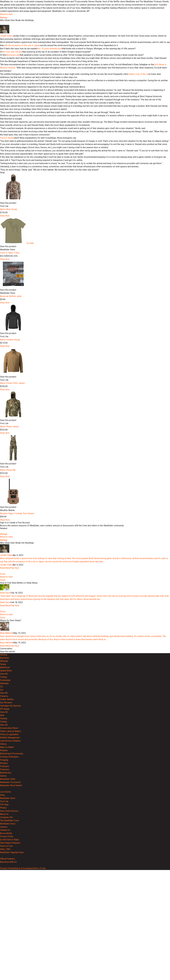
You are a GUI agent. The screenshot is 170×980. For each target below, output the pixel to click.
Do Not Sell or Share (9, 956)
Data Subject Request (10, 959)
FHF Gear (4, 921)
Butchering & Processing (11, 870)
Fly (1, 803)
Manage (4, 17)
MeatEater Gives (8, 940)
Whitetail (4, 778)
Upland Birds (6, 787)
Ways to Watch (7, 864)
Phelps (3, 924)
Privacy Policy (7, 953)
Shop (2, 912)
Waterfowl (5, 784)
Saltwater (4, 800)
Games (3, 892)
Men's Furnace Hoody (10, 427)
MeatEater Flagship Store (12, 969)
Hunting (4, 771)
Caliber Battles (7, 816)
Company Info (6, 934)
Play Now (15, 665)
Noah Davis (5, 700)
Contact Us (5, 947)
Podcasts (5, 883)
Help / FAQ (5, 966)
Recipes (4, 867)
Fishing (3, 794)
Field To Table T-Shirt (10, 340)
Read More (5, 665)
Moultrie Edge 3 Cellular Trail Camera (17, 601)
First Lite (4, 918)
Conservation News (9, 845)
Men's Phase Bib (8, 557)
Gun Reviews (6, 819)
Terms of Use (6, 963)
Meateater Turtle (8, 896)
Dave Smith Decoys (9, 927)
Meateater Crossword (10, 899)
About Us (4, 931)
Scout (3, 681)
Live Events (5, 908)
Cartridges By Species (10, 822)
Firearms (4, 813)
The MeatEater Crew (9, 937)
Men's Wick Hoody (9, 297)
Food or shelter (7, 225)
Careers (4, 943)
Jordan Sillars (6, 123)
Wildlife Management (10, 854)
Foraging (4, 876)
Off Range (5, 825)
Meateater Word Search (11, 902)
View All (4, 790)
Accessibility (6, 950)
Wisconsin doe (13, 142)
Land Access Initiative (10, 857)
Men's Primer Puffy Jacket (12, 471)
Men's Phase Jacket (9, 514)
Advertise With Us (8, 978)
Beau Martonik (7, 750)
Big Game (4, 774)
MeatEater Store (8, 915)
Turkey (3, 781)
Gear (2, 832)
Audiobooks (6, 889)
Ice (1, 806)
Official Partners (7, 975)
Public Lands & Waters (11, 848)
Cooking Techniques (9, 873)
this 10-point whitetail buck (50, 136)
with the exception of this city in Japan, (22, 133)
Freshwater (5, 797)
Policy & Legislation (9, 851)
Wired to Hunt (6, 14)
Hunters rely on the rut (138, 161)
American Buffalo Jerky (11, 384)
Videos (3, 860)
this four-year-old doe (12, 139)
